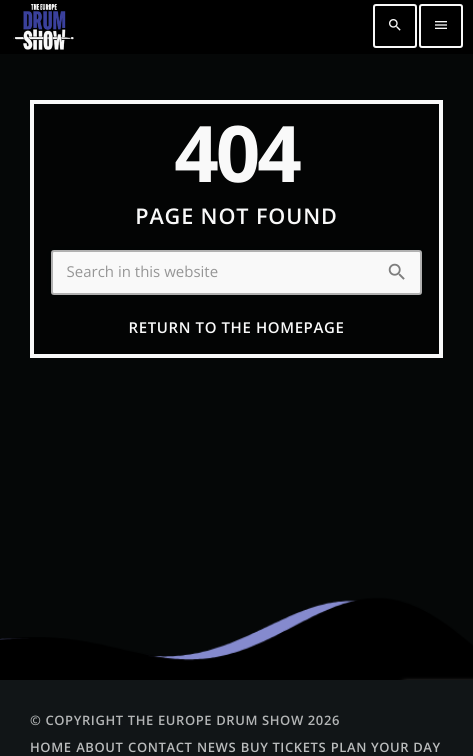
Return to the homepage (237, 328)
